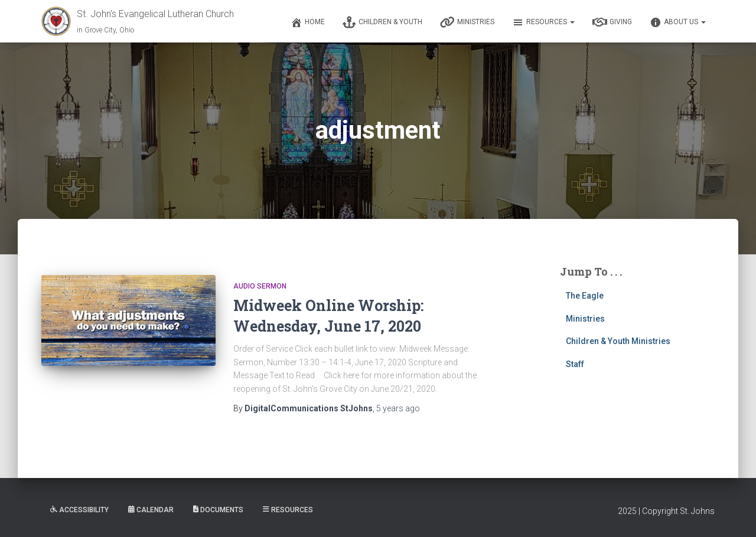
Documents (218, 510)
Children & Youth (382, 22)
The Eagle (585, 296)
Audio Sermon (260, 286)
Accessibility (79, 510)
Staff (575, 364)
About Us (678, 22)
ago (398, 408)
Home (308, 22)
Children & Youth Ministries (618, 341)
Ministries (467, 22)
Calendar (151, 510)
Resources (543, 22)
